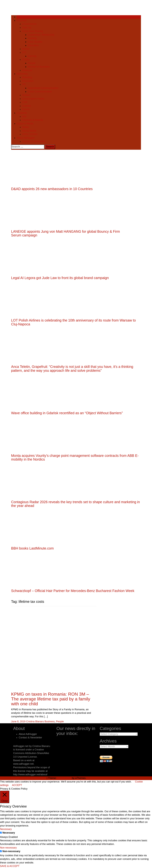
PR (24, 84)
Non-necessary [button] (8, 848)
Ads (24, 116)
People (32, 63)
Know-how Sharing (33, 31)
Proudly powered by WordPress (29, 778)
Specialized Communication (43, 88)
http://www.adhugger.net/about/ (30, 774)
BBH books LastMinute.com (32, 548)
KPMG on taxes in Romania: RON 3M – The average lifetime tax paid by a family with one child (51, 699)
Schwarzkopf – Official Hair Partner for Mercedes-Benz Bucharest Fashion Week (73, 591)
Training (32, 38)
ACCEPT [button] (17, 785)
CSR (25, 102)
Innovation (28, 81)
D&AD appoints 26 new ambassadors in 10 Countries (52, 189)
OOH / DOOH (30, 134)
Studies (26, 95)
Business (22, 20)
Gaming (32, 56)
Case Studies (35, 42)
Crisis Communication (40, 92)
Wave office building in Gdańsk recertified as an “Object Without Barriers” (67, 413)
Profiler (26, 59)
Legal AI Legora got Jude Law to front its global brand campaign (60, 278)
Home (20, 17)
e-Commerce (29, 24)
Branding (27, 77)
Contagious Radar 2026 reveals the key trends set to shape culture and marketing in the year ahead (76, 504)
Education (33, 45)
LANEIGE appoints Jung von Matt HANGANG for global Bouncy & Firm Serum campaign (66, 233)
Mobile (26, 49)
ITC (24, 52)
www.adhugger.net (23, 764)
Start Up (27, 28)
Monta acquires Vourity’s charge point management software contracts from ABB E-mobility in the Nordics (75, 458)
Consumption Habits (33, 99)
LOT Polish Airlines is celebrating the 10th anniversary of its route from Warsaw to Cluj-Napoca (74, 322)
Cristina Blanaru (35, 721)
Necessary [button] (6, 829)
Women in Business (39, 67)
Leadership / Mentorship (41, 35)
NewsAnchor (64, 778)
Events (26, 109)
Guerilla (27, 106)
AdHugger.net (21, 746)
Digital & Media (25, 124)
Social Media (29, 131)
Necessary (9, 833)
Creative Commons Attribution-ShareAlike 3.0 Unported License (31, 753)
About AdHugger (26, 138)
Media (26, 127)
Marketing (22, 74)
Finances (27, 70)
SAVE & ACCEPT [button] (10, 866)
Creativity (22, 113)
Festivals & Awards (33, 120)
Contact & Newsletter (34, 141)
